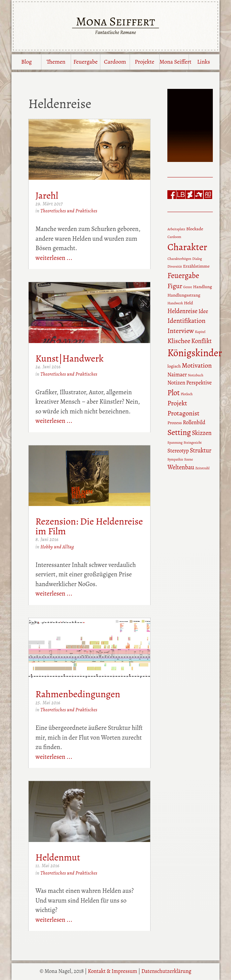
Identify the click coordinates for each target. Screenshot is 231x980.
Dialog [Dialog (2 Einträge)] (197, 259)
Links (203, 62)
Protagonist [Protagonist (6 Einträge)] (183, 413)
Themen (56, 62)
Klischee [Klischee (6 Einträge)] (179, 341)
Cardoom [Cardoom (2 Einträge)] (174, 237)
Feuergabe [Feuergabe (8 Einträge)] (183, 276)
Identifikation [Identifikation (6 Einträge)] (186, 321)
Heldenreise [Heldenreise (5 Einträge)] (182, 311)
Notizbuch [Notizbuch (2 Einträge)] (196, 375)
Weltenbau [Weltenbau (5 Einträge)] (181, 467)
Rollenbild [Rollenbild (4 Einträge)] (194, 423)
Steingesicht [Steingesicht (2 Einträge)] (193, 443)
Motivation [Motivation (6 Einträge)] (197, 365)
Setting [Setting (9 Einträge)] (179, 432)
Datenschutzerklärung (166, 971)
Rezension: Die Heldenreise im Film (89, 526)
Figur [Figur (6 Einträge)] (175, 286)
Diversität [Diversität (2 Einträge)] (175, 266)
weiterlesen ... (54, 258)
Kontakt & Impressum (112, 971)
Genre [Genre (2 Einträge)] (188, 287)
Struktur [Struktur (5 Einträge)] (201, 450)
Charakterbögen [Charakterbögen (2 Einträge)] (179, 259)
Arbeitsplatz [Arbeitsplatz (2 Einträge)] (176, 229)
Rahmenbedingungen (78, 694)
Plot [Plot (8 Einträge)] (173, 393)
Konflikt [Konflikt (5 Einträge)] (201, 341)
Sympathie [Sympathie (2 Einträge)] (175, 459)
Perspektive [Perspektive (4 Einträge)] (199, 383)
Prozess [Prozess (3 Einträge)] (175, 423)
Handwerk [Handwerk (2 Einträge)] (175, 303)
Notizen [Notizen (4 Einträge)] (176, 383)
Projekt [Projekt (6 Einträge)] (177, 403)
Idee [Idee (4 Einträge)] (203, 311)
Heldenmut (58, 857)
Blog (26, 62)
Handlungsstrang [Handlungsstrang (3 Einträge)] (184, 295)
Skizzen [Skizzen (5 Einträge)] (202, 433)
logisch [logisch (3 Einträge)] (174, 366)
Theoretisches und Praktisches (69, 211)
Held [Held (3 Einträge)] (188, 303)
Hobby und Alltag (57, 547)
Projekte (144, 62)
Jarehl (47, 195)
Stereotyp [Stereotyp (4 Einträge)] (178, 451)
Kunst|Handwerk (69, 358)
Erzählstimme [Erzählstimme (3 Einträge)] (196, 266)
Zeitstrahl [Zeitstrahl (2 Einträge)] (202, 468)
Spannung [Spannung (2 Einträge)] (175, 443)
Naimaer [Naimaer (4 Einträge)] (177, 375)
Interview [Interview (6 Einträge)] (181, 331)
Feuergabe (86, 62)
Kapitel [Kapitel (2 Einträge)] (200, 332)
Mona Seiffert (174, 62)
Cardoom (115, 62)
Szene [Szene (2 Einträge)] (189, 459)
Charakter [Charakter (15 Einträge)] (187, 247)
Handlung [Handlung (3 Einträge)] (202, 287)
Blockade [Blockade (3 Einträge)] (195, 229)
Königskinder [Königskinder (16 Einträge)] (195, 353)
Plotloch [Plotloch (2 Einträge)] (187, 394)
